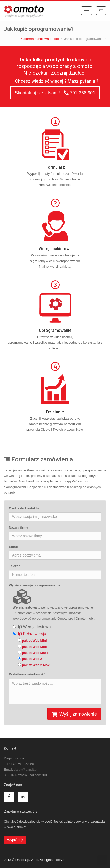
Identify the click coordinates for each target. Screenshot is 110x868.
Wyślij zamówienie (74, 714)
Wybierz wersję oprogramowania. (35, 585)
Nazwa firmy (19, 527)
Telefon (15, 566)
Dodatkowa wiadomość (27, 674)
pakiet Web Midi (32, 647)
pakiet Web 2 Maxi (34, 665)
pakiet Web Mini (32, 640)
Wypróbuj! (15, 840)
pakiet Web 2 (30, 659)
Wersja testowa (34, 627)
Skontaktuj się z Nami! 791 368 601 (55, 93)
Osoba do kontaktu (24, 508)
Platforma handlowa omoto (39, 39)
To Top (102, 860)
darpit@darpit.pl (26, 769)
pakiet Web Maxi (33, 653)
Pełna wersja (32, 634)
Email (13, 547)
